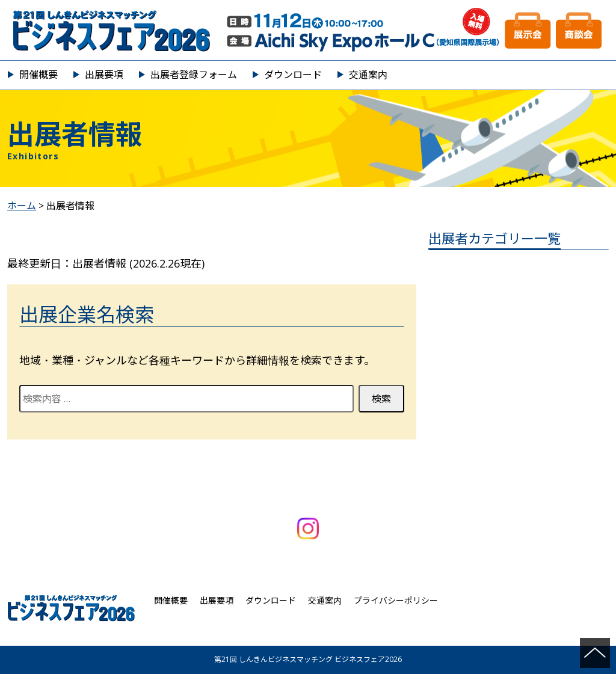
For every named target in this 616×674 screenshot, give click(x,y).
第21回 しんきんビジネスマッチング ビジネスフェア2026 (308, 30)
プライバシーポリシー (396, 600)
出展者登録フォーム (194, 75)
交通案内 (368, 75)
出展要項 (104, 75)
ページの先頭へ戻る (595, 653)
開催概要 (38, 75)
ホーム (22, 206)
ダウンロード (293, 75)
